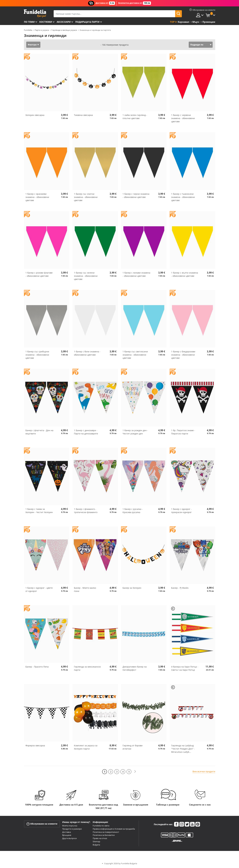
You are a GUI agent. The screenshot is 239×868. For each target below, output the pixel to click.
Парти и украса (42, 30)
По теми (29, 22)
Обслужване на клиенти (42, 824)
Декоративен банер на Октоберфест (135, 668)
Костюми (46, 22)
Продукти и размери (72, 829)
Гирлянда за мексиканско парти (87, 668)
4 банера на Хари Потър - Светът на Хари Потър (185, 668)
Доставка (67, 832)
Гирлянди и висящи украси (64, 30)
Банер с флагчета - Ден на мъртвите (39, 432)
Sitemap (96, 841)
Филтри (32, 45)
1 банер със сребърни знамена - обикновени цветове (37, 355)
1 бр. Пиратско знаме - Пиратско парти (183, 432)
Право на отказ (100, 838)
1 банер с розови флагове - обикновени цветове (39, 274)
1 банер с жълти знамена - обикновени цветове (185, 274)
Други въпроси (69, 838)
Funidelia (28, 30)
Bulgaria (96, 845)
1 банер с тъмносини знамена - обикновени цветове (183, 197)
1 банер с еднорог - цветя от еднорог (39, 589)
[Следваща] (135, 772)
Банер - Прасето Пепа (37, 667)
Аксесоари (64, 22)
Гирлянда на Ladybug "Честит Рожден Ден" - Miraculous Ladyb (183, 749)
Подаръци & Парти (87, 22)
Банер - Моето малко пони (85, 589)
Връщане (67, 835)
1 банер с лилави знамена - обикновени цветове (136, 274)
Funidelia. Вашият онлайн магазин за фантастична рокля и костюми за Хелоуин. (35, 13)
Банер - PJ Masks (180, 588)
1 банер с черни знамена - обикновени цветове (136, 195)
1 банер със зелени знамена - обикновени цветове (86, 276)
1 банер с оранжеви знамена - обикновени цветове (37, 197)
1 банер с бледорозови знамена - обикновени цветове (183, 355)
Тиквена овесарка (83, 115)
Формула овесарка (35, 745)
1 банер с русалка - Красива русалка (133, 511)
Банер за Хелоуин (132, 588)
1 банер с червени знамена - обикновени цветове (183, 118)
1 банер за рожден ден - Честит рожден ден (135, 432)
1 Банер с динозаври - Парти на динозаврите (86, 432)
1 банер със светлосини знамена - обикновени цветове (135, 355)
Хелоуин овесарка (35, 115)
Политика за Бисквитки (104, 835)
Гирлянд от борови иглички (133, 747)
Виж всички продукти (204, 771)
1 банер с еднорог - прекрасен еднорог (181, 511)
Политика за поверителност (106, 832)
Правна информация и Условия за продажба (114, 829)
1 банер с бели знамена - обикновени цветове (87, 353)
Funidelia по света (101, 826)
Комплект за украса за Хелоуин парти (86, 747)
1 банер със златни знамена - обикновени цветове (86, 197)
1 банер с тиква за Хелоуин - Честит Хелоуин (39, 511)
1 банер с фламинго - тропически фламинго (86, 511)
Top (172, 22)
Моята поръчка (70, 826)
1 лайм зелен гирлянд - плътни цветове (135, 117)
